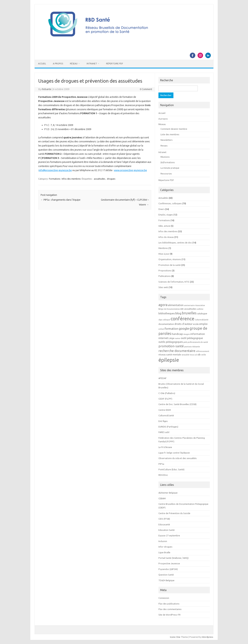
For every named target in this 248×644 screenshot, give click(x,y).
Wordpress (208, 637)
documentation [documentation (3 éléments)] (166, 324)
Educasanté (164, 524)
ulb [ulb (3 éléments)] (199, 355)
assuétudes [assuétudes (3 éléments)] (190, 309)
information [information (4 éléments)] (198, 334)
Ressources (166, 174)
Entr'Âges (163, 421)
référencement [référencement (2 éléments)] (202, 351)
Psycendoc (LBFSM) (168, 569)
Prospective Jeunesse (169, 563)
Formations (55, 179)
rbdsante (46, 89)
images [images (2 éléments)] (187, 334)
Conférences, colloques (170, 203)
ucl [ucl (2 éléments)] (196, 355)
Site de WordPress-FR (169, 615)
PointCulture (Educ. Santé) (171, 469)
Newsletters (167, 140)
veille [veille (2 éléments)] (204, 355)
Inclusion (163, 541)
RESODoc (163, 475)
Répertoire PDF (115, 64)
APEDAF (162, 378)
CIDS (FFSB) (164, 519)
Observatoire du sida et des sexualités (178, 458)
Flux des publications (169, 604)
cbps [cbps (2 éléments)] (160, 320)
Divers (162, 209)
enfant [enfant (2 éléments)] (161, 329)
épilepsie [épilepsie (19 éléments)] (169, 360)
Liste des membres (170, 134)
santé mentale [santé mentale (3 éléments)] (174, 355)
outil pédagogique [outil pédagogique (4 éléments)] (192, 338)
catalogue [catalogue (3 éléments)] (202, 314)
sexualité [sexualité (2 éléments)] (185, 355)
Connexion (164, 598)
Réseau (74, 64)
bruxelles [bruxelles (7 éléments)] (189, 313)
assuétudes (100, 179)
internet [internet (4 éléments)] (163, 338)
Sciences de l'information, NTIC (174, 282)
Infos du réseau (166, 237)
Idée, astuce (164, 226)
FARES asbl (164, 432)
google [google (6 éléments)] (184, 328)
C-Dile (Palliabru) (167, 393)
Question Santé (166, 575)
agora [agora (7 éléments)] (163, 305)
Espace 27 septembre (169, 535)
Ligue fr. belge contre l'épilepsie (174, 453)
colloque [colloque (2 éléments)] (166, 320)
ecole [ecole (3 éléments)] (196, 324)
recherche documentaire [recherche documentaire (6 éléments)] (177, 351)
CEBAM (162, 498)
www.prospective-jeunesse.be (130, 170)
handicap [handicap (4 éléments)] (177, 334)
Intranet (92, 64)
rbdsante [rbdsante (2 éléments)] (196, 347)
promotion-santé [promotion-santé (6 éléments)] (171, 346)
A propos (58, 64)
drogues (111, 179)
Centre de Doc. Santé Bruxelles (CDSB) (177, 404)
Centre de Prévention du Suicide (174, 513)
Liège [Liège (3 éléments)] (172, 338)
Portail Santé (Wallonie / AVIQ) (174, 558)
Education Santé (167, 530)
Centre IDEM (165, 410)
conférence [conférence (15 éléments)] (182, 319)
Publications (165, 276)
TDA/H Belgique (166, 580)
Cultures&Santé (166, 415)
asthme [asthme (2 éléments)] (200, 309)
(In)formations (168, 162)
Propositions (165, 271)
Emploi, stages (166, 215)
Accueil (42, 64)
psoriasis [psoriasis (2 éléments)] (188, 347)
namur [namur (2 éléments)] (178, 338)
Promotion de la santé (170, 265)
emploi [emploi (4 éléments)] (203, 324)
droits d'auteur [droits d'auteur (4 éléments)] (184, 324)
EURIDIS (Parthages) (168, 427)
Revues (164, 146)
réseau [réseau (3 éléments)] (162, 355)
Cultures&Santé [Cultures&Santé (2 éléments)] (202, 320)
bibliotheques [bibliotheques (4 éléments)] (167, 313)
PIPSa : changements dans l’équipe (61, 200)
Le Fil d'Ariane (165, 447)
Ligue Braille (164, 552)
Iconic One (175, 637)
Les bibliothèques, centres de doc (175, 243)
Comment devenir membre (174, 129)
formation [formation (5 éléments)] (171, 329)
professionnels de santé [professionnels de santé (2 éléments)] (198, 342)
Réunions (165, 157)
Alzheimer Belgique (168, 493)
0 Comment (146, 89)
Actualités (163, 198)
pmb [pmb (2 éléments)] (185, 342)
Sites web (163, 287)
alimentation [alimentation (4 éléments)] (176, 305)
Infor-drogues (165, 547)
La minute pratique (170, 168)
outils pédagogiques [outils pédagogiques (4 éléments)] (171, 342)
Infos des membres (71, 179)
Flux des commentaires (170, 609)
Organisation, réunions (170, 259)
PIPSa (161, 464)
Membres (163, 248)
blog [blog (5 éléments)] (178, 313)
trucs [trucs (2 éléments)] (192, 355)
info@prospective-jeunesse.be (55, 170)
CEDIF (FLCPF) (165, 399)
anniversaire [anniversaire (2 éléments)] (189, 305)
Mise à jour (164, 254)
